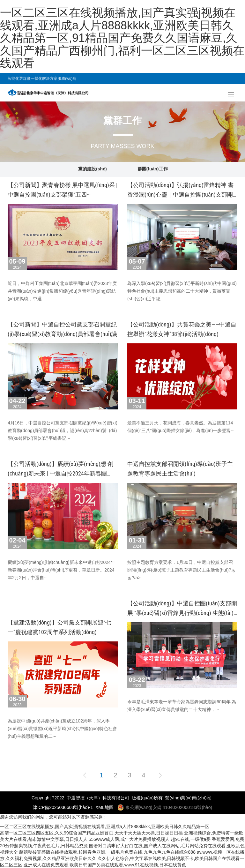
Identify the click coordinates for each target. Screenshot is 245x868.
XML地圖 (104, 807)
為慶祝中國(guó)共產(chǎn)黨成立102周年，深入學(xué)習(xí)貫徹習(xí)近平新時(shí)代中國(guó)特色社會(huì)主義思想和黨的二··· (62, 729)
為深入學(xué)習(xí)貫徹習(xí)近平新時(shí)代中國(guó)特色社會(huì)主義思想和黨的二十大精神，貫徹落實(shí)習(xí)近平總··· (182, 291)
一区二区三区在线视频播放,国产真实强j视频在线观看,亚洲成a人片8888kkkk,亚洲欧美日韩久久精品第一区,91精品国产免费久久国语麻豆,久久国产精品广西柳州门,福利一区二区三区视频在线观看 (122, 38)
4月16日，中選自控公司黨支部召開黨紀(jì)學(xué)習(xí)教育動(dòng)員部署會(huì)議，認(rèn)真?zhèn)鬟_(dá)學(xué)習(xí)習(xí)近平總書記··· (63, 430)
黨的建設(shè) (92, 169)
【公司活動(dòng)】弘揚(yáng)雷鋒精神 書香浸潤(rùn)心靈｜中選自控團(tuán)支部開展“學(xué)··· (180, 195)
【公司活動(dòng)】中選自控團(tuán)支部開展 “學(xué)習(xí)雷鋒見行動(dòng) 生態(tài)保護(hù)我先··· (182, 613)
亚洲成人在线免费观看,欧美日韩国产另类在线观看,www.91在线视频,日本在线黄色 (105, 865)
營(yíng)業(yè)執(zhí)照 (188, 798)
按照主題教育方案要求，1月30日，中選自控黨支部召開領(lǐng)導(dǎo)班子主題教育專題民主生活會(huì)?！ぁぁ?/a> (181, 570)
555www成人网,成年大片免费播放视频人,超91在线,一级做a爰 (150, 839)
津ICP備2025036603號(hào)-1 (63, 807)
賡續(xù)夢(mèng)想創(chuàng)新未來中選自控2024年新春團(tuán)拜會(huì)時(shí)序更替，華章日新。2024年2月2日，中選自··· (61, 570)
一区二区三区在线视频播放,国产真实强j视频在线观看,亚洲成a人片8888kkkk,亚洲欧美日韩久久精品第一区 (105, 827)
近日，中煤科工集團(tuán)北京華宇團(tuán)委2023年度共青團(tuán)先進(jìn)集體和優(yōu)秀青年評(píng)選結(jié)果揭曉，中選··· (62, 291)
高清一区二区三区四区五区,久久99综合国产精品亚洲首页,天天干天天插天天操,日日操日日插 (91, 833)
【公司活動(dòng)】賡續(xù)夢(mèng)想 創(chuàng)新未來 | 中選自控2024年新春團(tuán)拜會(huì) (60, 473)
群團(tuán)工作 (153, 169)
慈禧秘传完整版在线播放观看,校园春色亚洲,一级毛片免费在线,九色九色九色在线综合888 (107, 852)
